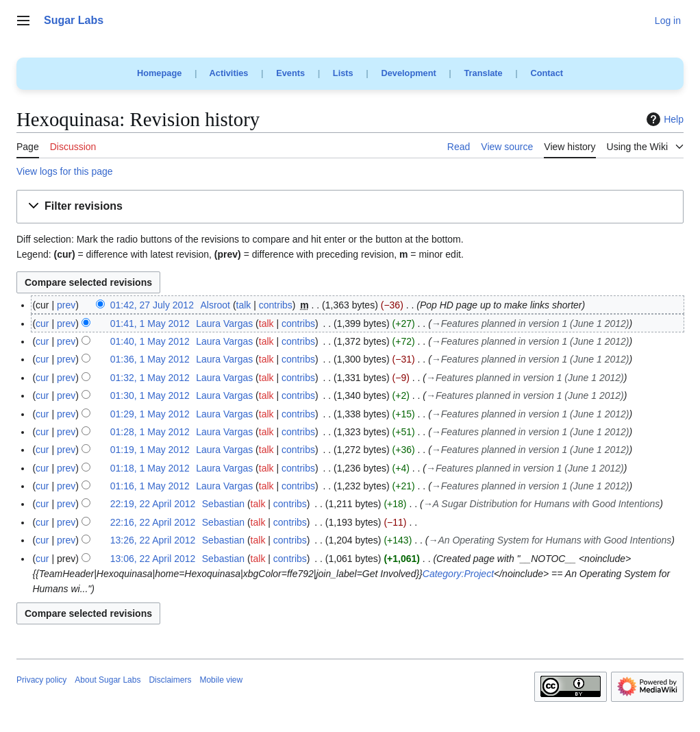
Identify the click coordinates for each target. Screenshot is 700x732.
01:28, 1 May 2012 (150, 432)
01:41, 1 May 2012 (150, 324)
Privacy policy (41, 680)
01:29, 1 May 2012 (150, 414)
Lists (343, 73)
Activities (229, 73)
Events (290, 73)
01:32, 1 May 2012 (150, 378)
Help (663, 119)
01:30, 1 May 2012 (150, 395)
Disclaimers (170, 680)
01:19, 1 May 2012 (150, 450)
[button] (350, 207)
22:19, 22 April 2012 (153, 504)
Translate (484, 73)
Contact (547, 73)
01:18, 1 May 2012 (150, 468)
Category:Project (458, 574)
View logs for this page (65, 171)
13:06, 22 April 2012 (153, 559)
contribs (276, 305)
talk (244, 305)
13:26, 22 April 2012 (153, 540)
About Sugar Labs (108, 680)
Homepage (159, 73)
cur (42, 324)
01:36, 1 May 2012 (150, 359)
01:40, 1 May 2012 (150, 341)
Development (408, 73)
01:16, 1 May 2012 (150, 486)
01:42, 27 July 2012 (152, 305)
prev (66, 305)
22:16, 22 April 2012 (153, 522)
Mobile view (221, 680)
